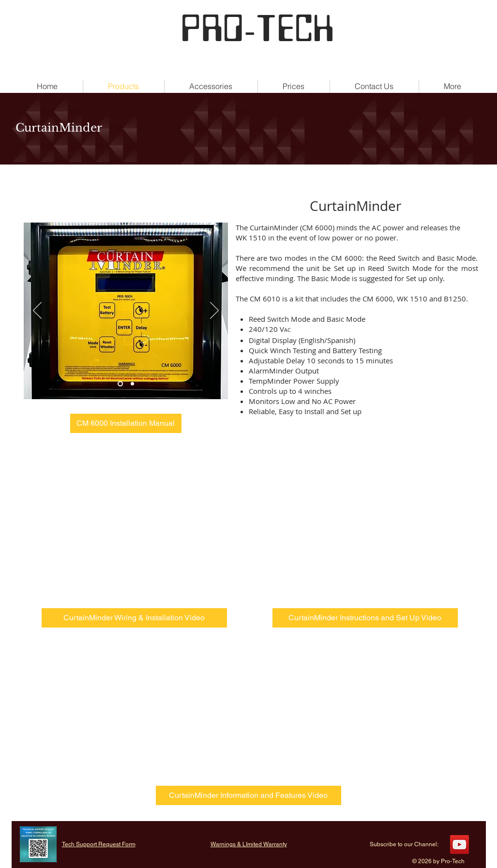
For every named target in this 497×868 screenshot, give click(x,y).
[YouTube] (459, 845)
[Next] (214, 311)
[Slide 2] (132, 384)
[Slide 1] (120, 384)
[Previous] (37, 311)
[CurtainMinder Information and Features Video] (248, 795)
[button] (453, 86)
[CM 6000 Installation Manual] (126, 423)
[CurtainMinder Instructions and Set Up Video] (365, 618)
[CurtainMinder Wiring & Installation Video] (134, 618)
